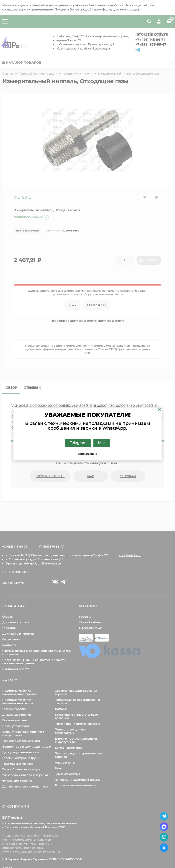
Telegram (78, 443)
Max (102, 443)
